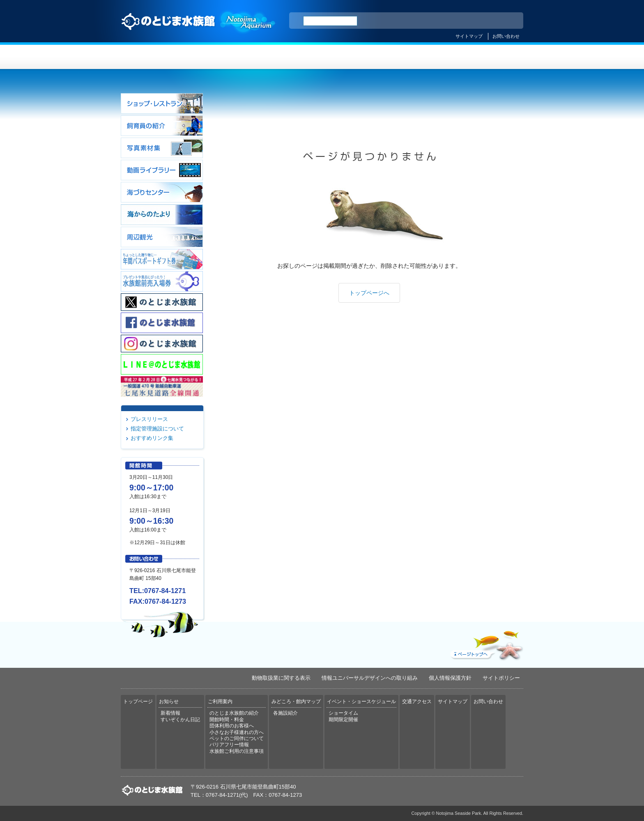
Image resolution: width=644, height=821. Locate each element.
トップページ (154, 57)
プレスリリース (149, 419)
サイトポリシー (501, 678)
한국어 (508, 21)
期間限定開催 (343, 720)
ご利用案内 (289, 57)
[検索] (330, 21)
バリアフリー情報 (229, 745)
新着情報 (170, 713)
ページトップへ (486, 644)
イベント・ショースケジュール (422, 57)
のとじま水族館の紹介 (234, 713)
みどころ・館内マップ (355, 57)
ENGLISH (445, 21)
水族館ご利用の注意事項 (237, 751)
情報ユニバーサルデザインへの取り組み (370, 678)
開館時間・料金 (227, 720)
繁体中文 (488, 21)
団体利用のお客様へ (232, 726)
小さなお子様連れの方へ (237, 732)
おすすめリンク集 (152, 438)
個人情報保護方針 (450, 678)
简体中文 (467, 21)
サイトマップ (469, 36)
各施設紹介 (285, 713)
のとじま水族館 (199, 29)
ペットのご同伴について (237, 738)
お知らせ (222, 57)
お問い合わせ (506, 36)
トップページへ (369, 293)
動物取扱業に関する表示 (281, 678)
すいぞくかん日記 (180, 720)
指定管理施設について (157, 429)
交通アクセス (490, 57)
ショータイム (343, 713)
